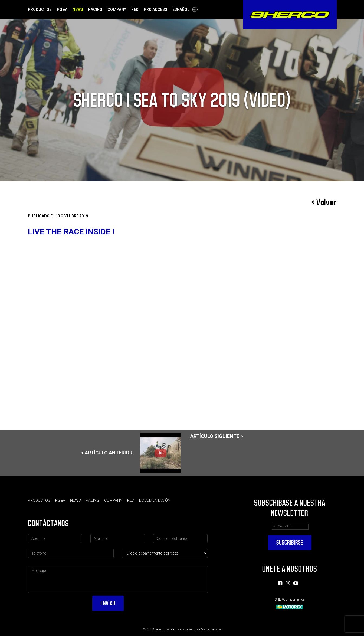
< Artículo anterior (131, 453)
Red (135, 9)
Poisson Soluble (188, 629)
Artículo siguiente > (217, 436)
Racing (95, 9)
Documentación (155, 500)
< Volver (324, 202)
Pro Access (155, 9)
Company (117, 9)
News (78, 9)
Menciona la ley (211, 629)
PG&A (62, 9)
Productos (40, 9)
